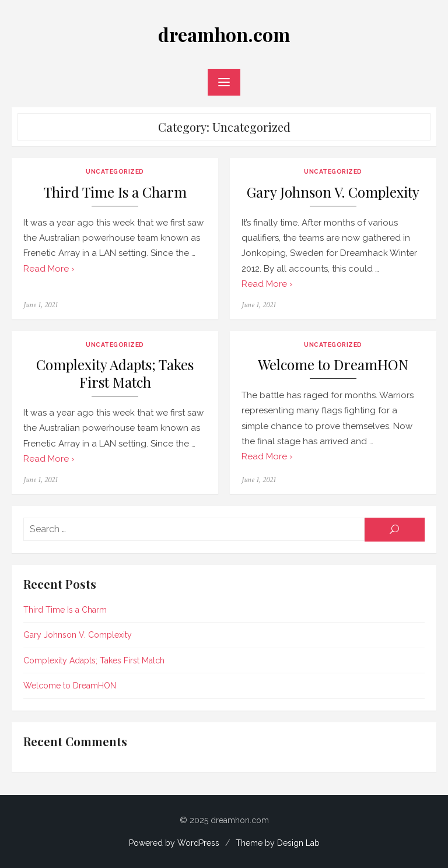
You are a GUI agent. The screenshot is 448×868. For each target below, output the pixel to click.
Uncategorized (115, 171)
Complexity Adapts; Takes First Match (115, 373)
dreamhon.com (224, 34)
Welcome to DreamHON (333, 365)
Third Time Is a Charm (115, 192)
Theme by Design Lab (278, 843)
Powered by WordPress (174, 843)
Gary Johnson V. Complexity (333, 192)
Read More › (49, 269)
